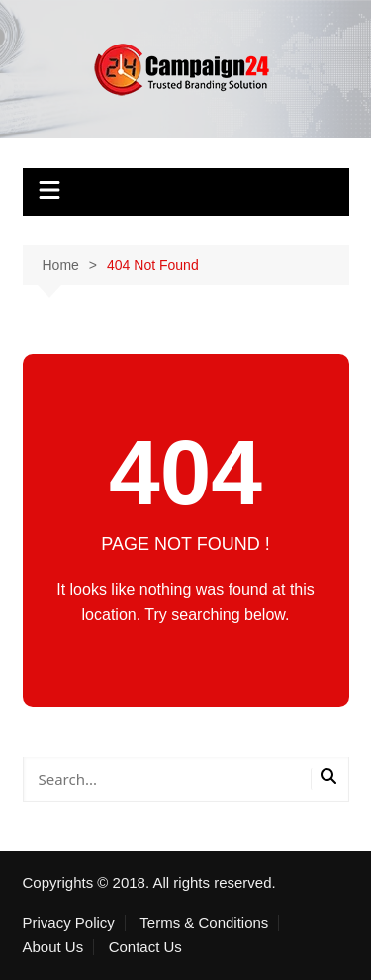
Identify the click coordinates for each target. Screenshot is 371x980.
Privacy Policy (69, 923)
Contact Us (145, 947)
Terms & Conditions (204, 923)
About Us (53, 947)
